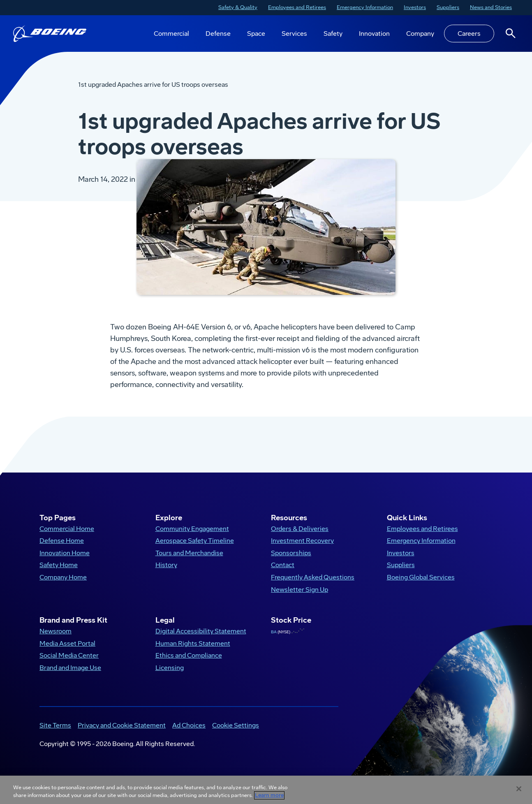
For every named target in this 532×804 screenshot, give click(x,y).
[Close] (519, 789)
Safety (333, 34)
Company (420, 34)
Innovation (374, 34)
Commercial (171, 34)
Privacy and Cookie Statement (122, 734)
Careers (469, 34)
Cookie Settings (236, 734)
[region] (266, 790)
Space (256, 34)
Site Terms (55, 734)
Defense (218, 34)
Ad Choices (189, 734)
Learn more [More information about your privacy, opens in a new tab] (269, 795)
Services (294, 34)
